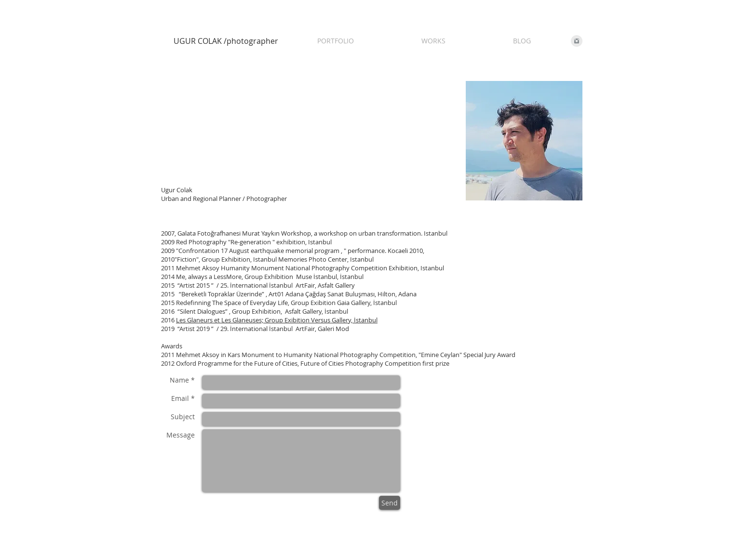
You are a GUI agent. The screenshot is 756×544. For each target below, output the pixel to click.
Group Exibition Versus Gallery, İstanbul (321, 320)
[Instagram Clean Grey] (577, 41)
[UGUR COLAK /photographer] (228, 41)
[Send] (390, 503)
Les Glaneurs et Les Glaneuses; (220, 320)
